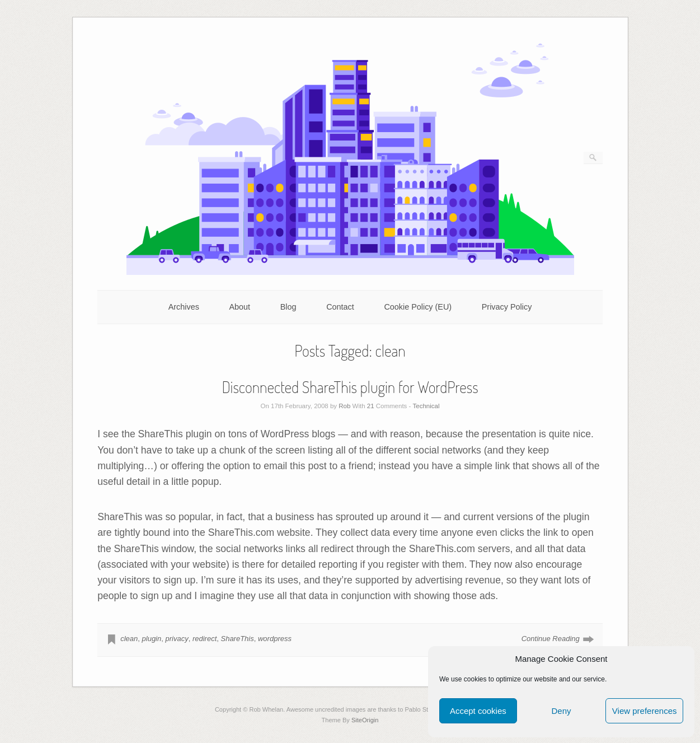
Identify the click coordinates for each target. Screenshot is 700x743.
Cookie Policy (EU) (418, 307)
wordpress (275, 639)
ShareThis (237, 639)
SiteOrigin (365, 720)
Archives (184, 307)
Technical (426, 406)
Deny (561, 711)
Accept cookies (478, 711)
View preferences (645, 711)
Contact (340, 307)
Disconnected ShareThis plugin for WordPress (350, 387)
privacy (177, 639)
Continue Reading (551, 639)
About (239, 307)
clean (129, 639)
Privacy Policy (507, 307)
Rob (344, 406)
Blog (288, 307)
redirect (205, 639)
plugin (152, 639)
